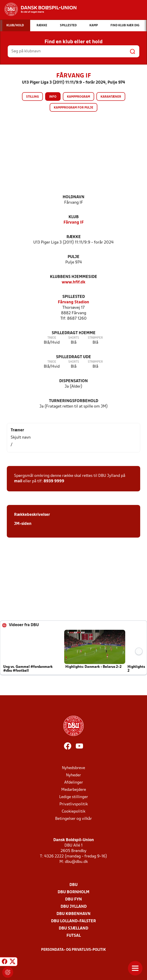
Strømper (95, 338)
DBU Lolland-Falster (73, 921)
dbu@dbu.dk (76, 862)
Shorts (74, 338)
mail (18, 481)
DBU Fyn (73, 899)
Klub (74, 217)
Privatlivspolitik (74, 804)
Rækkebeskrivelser (32, 515)
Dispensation (73, 381)
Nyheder (73, 775)
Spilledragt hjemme (74, 333)
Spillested (74, 297)
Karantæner (111, 97)
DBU (73, 885)
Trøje (52, 338)
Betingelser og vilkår (73, 819)
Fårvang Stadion (73, 302)
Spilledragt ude (73, 357)
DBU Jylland (74, 907)
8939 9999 (54, 481)
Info (53, 97)
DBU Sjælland (73, 928)
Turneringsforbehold (74, 401)
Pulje (73, 257)
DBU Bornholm (73, 892)
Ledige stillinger (74, 797)
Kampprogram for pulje (73, 108)
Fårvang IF (74, 223)
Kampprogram (78, 97)
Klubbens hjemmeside (73, 277)
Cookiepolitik (73, 812)
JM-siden (23, 524)
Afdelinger (74, 783)
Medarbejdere (74, 790)
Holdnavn (73, 197)
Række (74, 237)
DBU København (73, 914)
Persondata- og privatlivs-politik (73, 950)
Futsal (74, 936)
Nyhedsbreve (73, 768)
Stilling (32, 97)
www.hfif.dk (73, 282)
